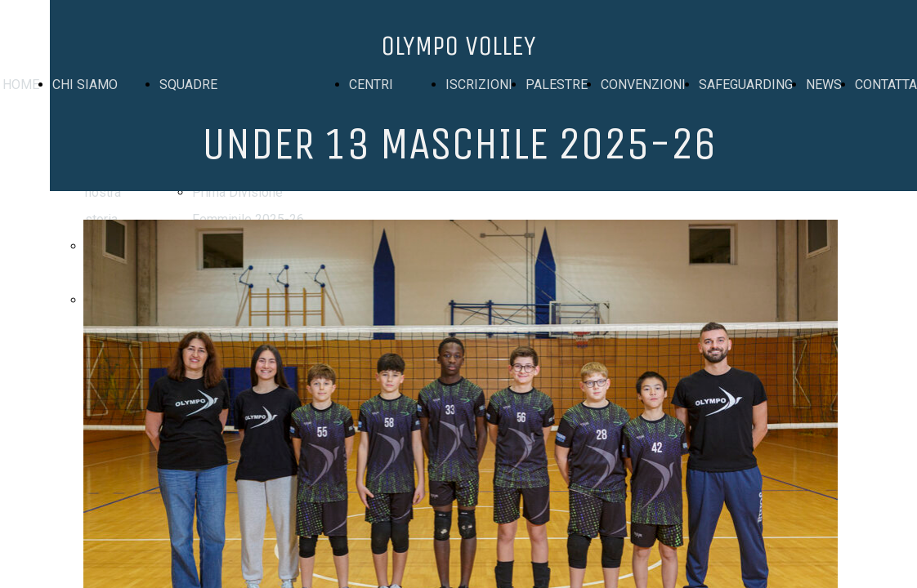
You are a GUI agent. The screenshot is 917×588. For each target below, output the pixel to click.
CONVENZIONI (643, 85)
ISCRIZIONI (479, 85)
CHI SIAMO (85, 85)
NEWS (824, 85)
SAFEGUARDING (746, 85)
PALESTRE (557, 85)
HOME (21, 85)
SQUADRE (188, 85)
